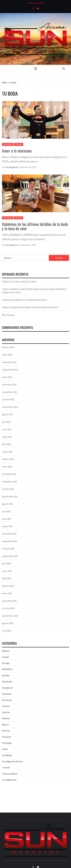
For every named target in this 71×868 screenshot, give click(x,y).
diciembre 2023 (9, 362)
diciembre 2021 (9, 474)
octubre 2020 (8, 549)
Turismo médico (10, 774)
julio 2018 (6, 631)
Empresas (7, 694)
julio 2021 (6, 511)
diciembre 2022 (9, 385)
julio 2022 (6, 422)
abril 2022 (6, 444)
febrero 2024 (8, 347)
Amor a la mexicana (17, 151)
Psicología (7, 743)
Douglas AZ (7, 688)
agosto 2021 (8, 504)
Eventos (6, 706)
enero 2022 (7, 467)
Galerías (6, 712)
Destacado (8, 144)
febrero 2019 (8, 586)
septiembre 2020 (10, 556)
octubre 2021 (8, 489)
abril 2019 (6, 578)
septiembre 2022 (10, 407)
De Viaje (6, 663)
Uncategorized (9, 780)
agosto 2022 (8, 414)
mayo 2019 (7, 571)
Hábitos (6, 718)
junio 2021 (7, 519)
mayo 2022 (7, 437)
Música (5, 725)
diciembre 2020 (9, 534)
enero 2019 (7, 593)
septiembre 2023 (10, 370)
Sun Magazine (12, 167)
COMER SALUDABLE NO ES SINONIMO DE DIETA (25, 300)
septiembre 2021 (10, 497)
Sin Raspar (7, 755)
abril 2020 (6, 564)
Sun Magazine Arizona (12, 761)
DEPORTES (7, 669)
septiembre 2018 (10, 616)
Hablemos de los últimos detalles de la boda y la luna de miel (35, 226)
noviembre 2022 (9, 392)
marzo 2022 (7, 452)
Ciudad (5, 657)
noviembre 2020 (9, 541)
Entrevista (7, 700)
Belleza (6, 651)
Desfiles (6, 676)
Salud (5, 749)
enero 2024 (7, 355)
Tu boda (19, 144)
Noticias (6, 731)
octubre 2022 (8, 399)
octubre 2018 (8, 608)
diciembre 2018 (9, 601)
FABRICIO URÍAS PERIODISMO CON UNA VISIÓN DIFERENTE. (30, 307)
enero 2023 (7, 377)
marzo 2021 (7, 526)
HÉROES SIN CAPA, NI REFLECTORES (19, 282)
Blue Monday (8, 315)
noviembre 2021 (9, 482)
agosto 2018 (8, 623)
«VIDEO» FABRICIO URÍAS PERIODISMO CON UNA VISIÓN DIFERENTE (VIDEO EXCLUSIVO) (34, 291)
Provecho (6, 737)
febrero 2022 (8, 459)
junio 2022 (7, 429)
